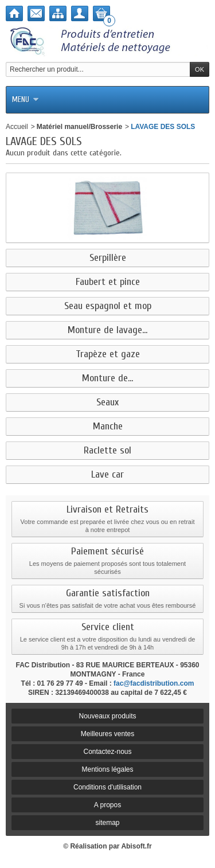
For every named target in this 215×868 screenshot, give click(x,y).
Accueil (17, 127)
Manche (108, 427)
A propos (107, 805)
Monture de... (107, 378)
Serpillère (108, 258)
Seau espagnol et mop (108, 306)
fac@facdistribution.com (154, 683)
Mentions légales (107, 769)
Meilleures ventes (107, 734)
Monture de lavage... (107, 330)
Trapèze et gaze (108, 354)
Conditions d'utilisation (107, 787)
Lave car (107, 475)
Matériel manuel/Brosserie (79, 127)
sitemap (107, 823)
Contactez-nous (107, 752)
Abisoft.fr (136, 846)
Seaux (107, 402)
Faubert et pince (108, 282)
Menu (26, 99)
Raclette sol (107, 451)
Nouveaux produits (107, 716)
